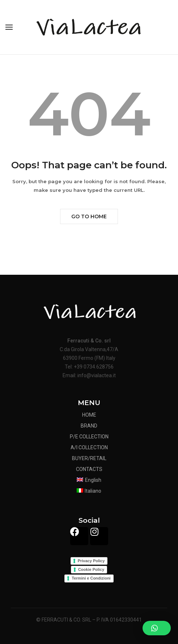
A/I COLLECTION (89, 447)
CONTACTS (89, 469)
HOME (89, 415)
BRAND (89, 426)
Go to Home (89, 216)
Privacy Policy (91, 561)
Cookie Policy (91, 569)
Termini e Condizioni (91, 578)
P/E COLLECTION (89, 437)
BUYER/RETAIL (89, 458)
